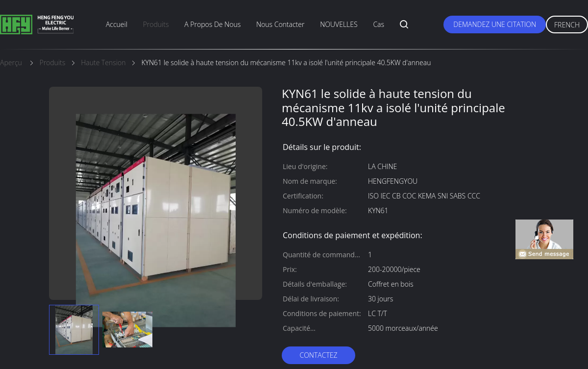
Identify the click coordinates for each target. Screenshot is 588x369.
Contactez (318, 355)
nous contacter (280, 24)
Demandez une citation (495, 24)
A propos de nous (212, 24)
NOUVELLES (339, 24)
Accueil (117, 24)
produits (156, 24)
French (567, 25)
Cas (379, 24)
